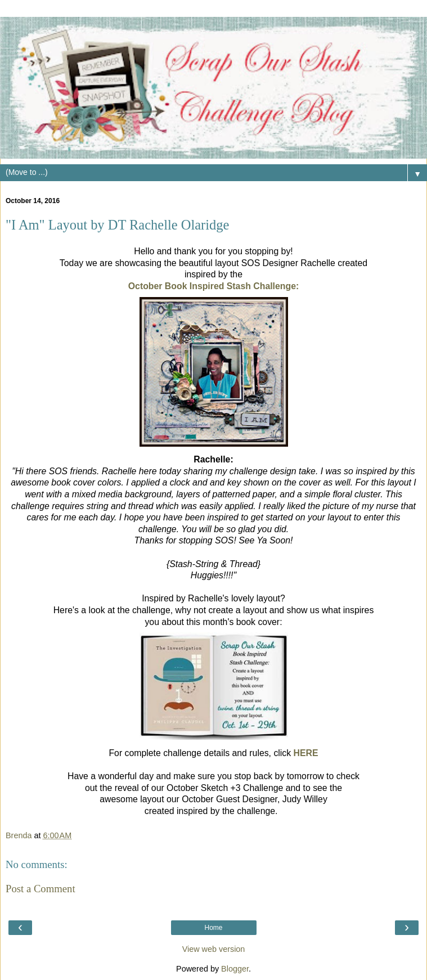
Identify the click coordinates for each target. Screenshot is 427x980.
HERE (306, 753)
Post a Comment (41, 889)
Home (213, 928)
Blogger (235, 969)
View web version (214, 949)
